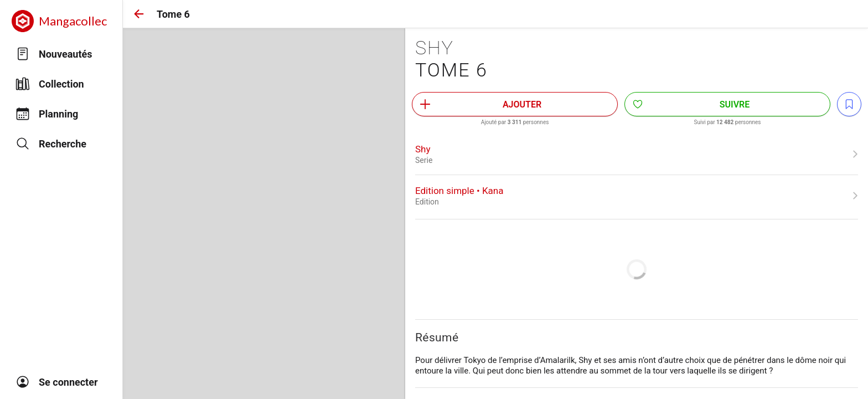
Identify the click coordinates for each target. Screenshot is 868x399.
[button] (139, 14)
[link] (637, 154)
